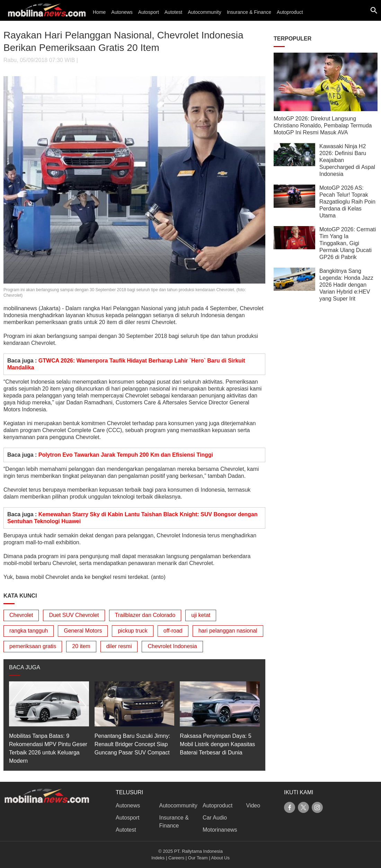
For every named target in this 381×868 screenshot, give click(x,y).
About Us (220, 858)
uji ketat (201, 615)
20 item (81, 646)
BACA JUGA (25, 667)
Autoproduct (290, 12)
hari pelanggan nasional (228, 631)
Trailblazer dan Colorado (145, 615)
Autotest (173, 12)
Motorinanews (220, 830)
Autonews (122, 12)
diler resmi (119, 646)
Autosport (149, 12)
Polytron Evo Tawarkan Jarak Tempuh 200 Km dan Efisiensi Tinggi (126, 455)
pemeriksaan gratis (33, 646)
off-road (173, 631)
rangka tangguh (29, 631)
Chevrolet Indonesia (172, 646)
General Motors (83, 631)
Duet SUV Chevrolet (74, 615)
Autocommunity (204, 12)
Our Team (198, 858)
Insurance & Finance (249, 12)
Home (99, 12)
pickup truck (132, 631)
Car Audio (215, 818)
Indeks (158, 858)
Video (253, 806)
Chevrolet (21, 615)
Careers (176, 858)
